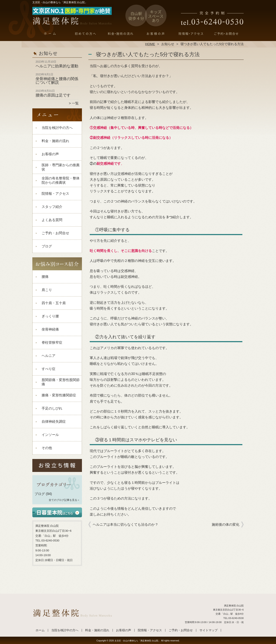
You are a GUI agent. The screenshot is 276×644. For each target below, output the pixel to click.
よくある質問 (52, 220)
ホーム (50, 34)
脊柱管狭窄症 (52, 343)
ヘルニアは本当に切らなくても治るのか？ (125, 525)
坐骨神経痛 (50, 329)
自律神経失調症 (54, 422)
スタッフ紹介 (52, 207)
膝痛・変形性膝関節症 (59, 395)
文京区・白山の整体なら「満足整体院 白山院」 (137, 641)
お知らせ (168, 44)
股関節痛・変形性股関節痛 (61, 382)
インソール (50, 435)
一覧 (75, 103)
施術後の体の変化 (226, 525)
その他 (47, 448)
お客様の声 (156, 34)
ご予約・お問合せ (226, 34)
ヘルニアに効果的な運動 (57, 66)
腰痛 (45, 277)
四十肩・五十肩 (54, 303)
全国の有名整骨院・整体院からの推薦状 (61, 180)
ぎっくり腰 (50, 316)
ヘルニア (49, 356)
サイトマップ (209, 630)
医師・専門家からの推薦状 (61, 167)
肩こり (47, 290)
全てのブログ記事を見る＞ (64, 500)
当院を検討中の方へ (85, 34)
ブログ (47, 246)
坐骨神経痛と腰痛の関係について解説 (57, 81)
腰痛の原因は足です (53, 95)
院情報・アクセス (191, 34)
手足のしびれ (52, 408)
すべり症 (49, 369)
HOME (150, 44)
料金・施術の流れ (120, 34)
